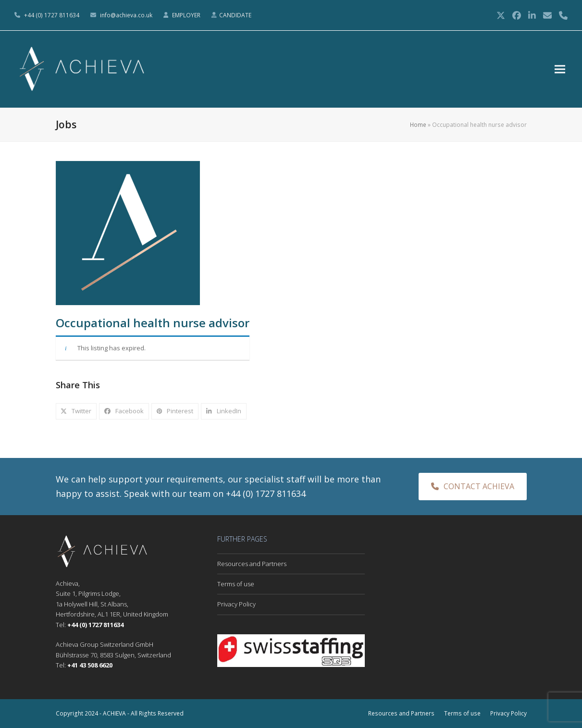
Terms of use (236, 584)
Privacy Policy (236, 604)
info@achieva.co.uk (126, 15)
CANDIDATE (235, 15)
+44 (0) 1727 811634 (52, 15)
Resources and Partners (252, 564)
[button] (562, 69)
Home (418, 125)
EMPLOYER (187, 15)
